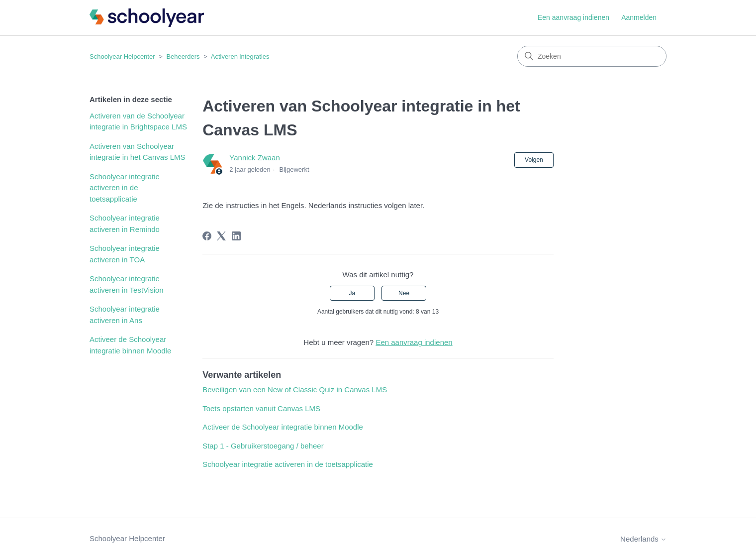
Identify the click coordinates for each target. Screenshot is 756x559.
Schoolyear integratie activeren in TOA (125, 254)
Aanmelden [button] (639, 17)
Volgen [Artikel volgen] (534, 160)
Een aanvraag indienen (573, 17)
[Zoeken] (592, 56)
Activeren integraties (240, 56)
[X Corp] (221, 236)
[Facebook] (207, 236)
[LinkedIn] (236, 236)
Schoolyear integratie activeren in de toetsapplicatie (125, 188)
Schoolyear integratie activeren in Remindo (125, 224)
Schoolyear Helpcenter (122, 56)
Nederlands (643, 539)
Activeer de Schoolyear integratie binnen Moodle (130, 345)
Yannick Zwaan (254, 158)
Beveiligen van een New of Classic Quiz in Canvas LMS (295, 390)
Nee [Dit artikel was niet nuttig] (404, 293)
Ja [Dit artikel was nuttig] (352, 293)
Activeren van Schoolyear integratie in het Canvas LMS (138, 152)
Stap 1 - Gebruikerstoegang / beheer (263, 446)
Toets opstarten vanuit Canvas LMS (261, 408)
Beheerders (183, 56)
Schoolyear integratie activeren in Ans (125, 315)
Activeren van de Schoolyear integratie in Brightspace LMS (138, 121)
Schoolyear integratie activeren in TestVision (127, 284)
